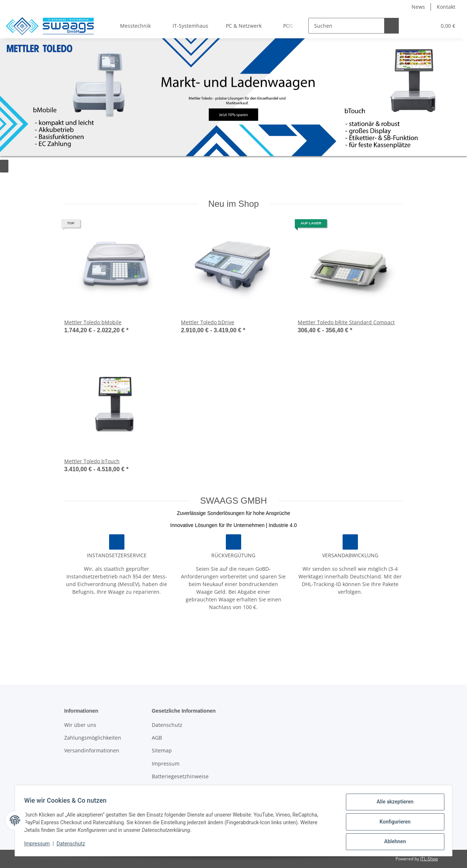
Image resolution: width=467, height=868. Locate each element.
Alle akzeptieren (392, 804)
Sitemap (162, 750)
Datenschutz (167, 725)
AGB (157, 738)
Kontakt (446, 7)
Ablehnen (392, 842)
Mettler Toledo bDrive (208, 322)
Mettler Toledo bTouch (92, 461)
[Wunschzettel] (419, 26)
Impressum (166, 764)
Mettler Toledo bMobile (93, 322)
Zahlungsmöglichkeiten (93, 738)
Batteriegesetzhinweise (180, 776)
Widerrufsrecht (170, 789)
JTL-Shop (429, 859)
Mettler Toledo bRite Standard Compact (346, 322)
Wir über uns (80, 725)
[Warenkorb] (444, 26)
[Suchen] (334, 26)
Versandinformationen (92, 750)
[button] (403, 26)
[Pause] (5, 166)
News (418, 7)
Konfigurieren (392, 823)
